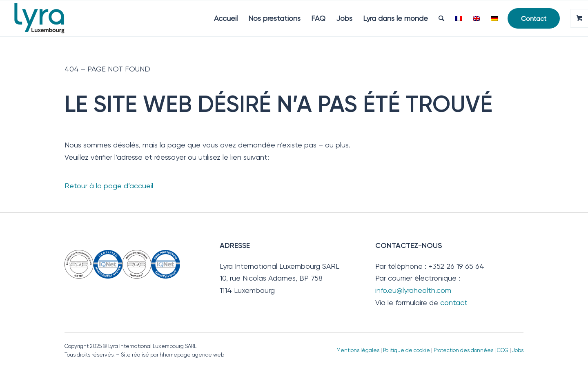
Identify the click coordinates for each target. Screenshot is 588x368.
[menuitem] (226, 18)
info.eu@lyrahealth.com (413, 290)
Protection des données (463, 350)
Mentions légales (358, 350)
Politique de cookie (406, 350)
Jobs (518, 350)
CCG (503, 350)
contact (454, 302)
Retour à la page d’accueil (109, 186)
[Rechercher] (441, 18)
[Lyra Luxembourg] (51, 18)
